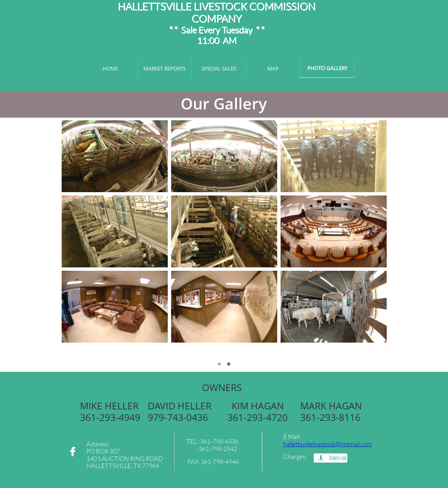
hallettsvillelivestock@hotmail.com (328, 444)
